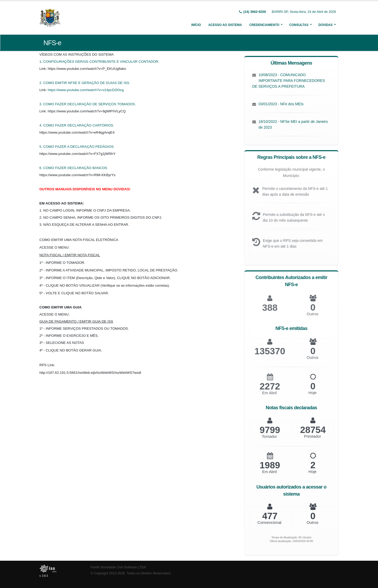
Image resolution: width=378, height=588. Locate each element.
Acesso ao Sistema (225, 25)
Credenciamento (264, 25)
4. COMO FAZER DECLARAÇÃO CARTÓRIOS (76, 125)
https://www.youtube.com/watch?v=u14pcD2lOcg (86, 90)
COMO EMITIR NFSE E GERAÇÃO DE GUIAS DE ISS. (87, 83)
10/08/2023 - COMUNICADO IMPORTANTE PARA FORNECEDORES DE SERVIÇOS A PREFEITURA (289, 81)
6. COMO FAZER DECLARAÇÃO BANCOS (73, 168)
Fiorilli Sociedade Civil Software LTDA (118, 567)
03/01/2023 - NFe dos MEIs (281, 104)
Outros (313, 318)
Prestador (313, 440)
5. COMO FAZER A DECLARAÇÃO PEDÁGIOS (77, 147)
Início (196, 25)
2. (41, 83)
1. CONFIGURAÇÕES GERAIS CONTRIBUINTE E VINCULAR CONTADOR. (99, 62)
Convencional (269, 525)
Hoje (313, 396)
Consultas (299, 25)
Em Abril (270, 397)
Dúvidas (325, 25)
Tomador (269, 440)
